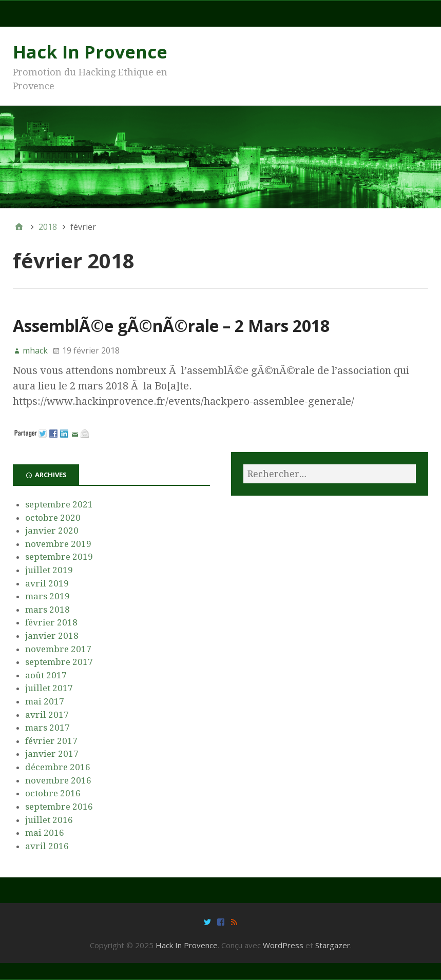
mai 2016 (45, 833)
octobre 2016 (53, 793)
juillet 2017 (49, 688)
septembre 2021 (59, 504)
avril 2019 (47, 583)
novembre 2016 (58, 780)
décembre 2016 (58, 767)
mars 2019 (47, 596)
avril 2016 (47, 846)
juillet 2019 (49, 570)
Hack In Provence (90, 52)
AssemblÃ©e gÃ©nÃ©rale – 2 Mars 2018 (171, 326)
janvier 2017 (52, 754)
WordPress (283, 945)
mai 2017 (45, 701)
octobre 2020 (53, 518)
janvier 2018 (52, 636)
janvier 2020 (52, 531)
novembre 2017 (58, 649)
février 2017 (51, 741)
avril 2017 (47, 715)
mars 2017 (47, 728)
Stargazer (333, 945)
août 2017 (46, 675)
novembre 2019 (58, 544)
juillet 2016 (49, 820)
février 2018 (51, 622)
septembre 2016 (59, 807)
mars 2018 (47, 610)
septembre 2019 (59, 557)
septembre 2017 (59, 662)
